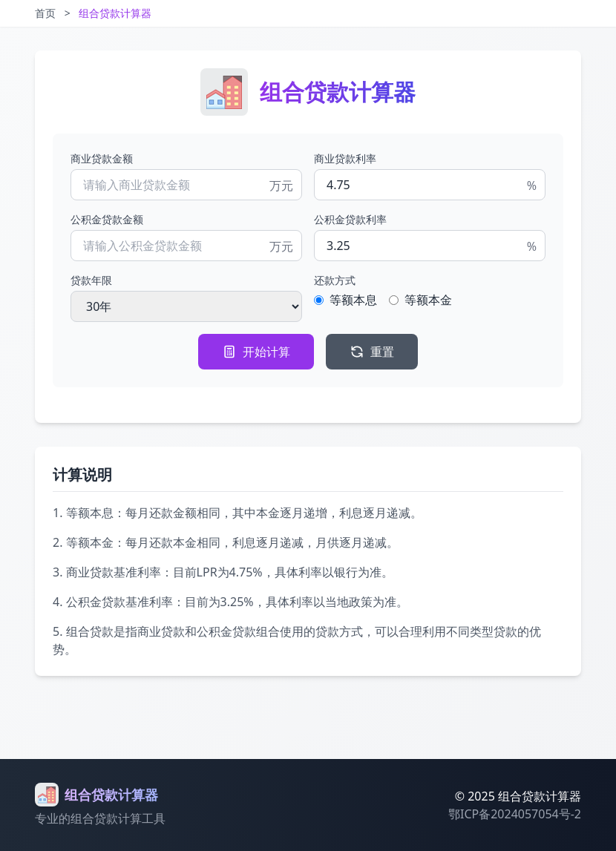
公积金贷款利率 (350, 219)
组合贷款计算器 (115, 13)
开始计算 (256, 352)
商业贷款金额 (102, 158)
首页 (45, 13)
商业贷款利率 (345, 158)
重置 (372, 352)
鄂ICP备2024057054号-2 (515, 814)
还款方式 (335, 280)
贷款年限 (91, 280)
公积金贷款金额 (107, 219)
